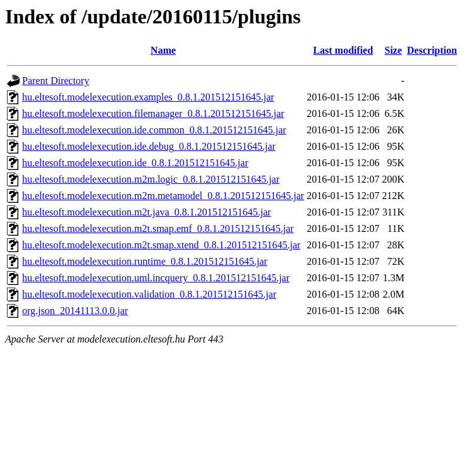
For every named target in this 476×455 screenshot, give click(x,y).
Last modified (343, 50)
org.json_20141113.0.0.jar (75, 311)
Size (393, 50)
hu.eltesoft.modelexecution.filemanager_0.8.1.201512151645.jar (153, 113)
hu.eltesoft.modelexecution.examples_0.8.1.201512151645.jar (148, 97)
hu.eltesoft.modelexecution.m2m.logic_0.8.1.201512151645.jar (151, 179)
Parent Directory (56, 81)
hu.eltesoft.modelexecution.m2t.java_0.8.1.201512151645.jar (147, 212)
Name (163, 50)
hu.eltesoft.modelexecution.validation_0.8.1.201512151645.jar (149, 294)
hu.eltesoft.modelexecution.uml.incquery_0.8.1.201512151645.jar (156, 278)
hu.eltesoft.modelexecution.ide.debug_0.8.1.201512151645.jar (149, 146)
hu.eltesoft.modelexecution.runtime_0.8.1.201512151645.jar (145, 261)
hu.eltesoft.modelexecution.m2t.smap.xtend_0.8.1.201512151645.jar (161, 245)
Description (432, 50)
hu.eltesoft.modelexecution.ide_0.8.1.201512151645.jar (135, 163)
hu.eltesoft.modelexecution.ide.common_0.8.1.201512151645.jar (154, 130)
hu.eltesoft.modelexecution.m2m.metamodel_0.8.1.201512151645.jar (163, 196)
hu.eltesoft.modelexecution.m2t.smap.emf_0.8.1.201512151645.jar (158, 228)
